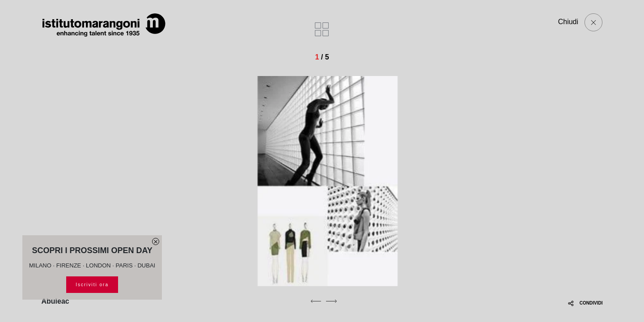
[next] (331, 301)
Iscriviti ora (92, 285)
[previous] (316, 301)
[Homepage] (104, 25)
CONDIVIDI (585, 303)
